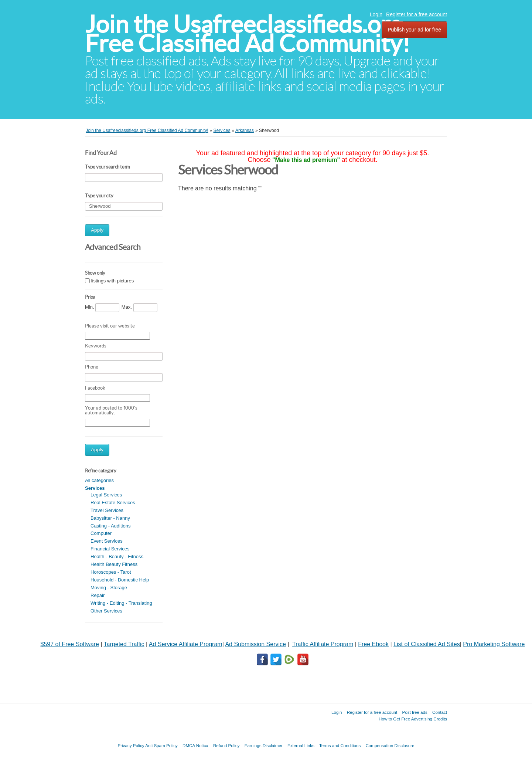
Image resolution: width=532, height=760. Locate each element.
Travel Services (107, 510)
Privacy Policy (131, 745)
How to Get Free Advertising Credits (413, 719)
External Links (301, 745)
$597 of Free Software (70, 644)
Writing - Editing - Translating (121, 603)
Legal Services (106, 495)
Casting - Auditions (110, 526)
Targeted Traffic (124, 644)
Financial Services (110, 549)
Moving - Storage (109, 588)
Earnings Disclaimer (264, 745)
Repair (98, 595)
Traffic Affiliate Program (323, 644)
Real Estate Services (113, 503)
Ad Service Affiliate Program (186, 644)
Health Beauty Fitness (114, 564)
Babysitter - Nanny (110, 518)
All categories (99, 480)
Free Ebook (373, 644)
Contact (440, 712)
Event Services (107, 541)
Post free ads (415, 712)
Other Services (106, 611)
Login (376, 14)
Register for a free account (417, 14)
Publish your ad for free (414, 30)
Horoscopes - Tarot (111, 572)
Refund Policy (226, 745)
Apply (97, 230)
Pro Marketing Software (494, 644)
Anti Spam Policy (161, 745)
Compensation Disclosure (390, 745)
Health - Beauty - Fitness (117, 557)
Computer (101, 533)
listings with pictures (113, 281)
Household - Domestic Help (120, 580)
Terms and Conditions (340, 745)
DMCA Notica (195, 745)
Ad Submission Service (255, 644)
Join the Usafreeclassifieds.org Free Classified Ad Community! (248, 34)
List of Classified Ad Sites (427, 644)
